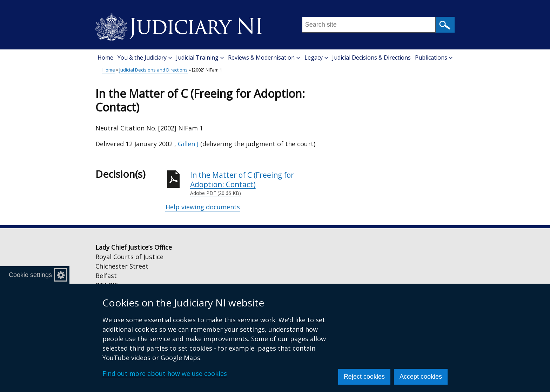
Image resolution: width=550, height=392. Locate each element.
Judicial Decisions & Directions (371, 58)
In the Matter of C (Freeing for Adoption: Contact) (260, 184)
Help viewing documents (203, 207)
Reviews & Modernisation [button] (264, 58)
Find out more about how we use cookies (165, 373)
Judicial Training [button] (200, 58)
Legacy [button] (316, 58)
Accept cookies (421, 377)
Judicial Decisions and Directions (153, 70)
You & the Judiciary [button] (145, 58)
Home (105, 58)
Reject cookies (364, 377)
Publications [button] (434, 58)
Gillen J (188, 144)
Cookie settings (30, 275)
